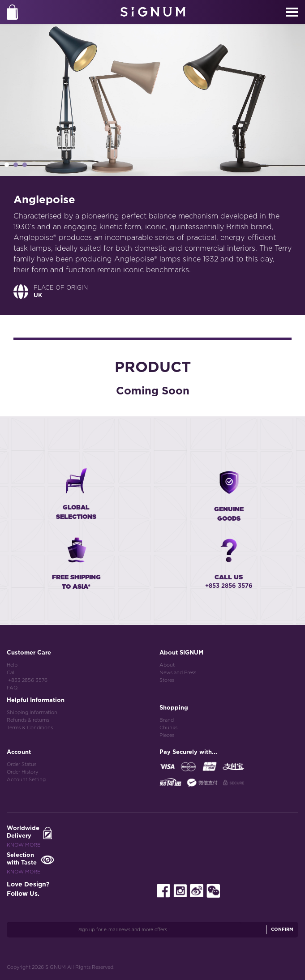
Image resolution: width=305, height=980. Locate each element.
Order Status (21, 764)
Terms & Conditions (30, 728)
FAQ (12, 688)
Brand (167, 720)
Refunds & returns (28, 720)
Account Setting (26, 780)
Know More (24, 845)
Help (12, 665)
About (167, 665)
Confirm (282, 929)
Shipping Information (32, 713)
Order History (22, 772)
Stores (167, 680)
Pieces (167, 735)
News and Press (178, 673)
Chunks (168, 728)
